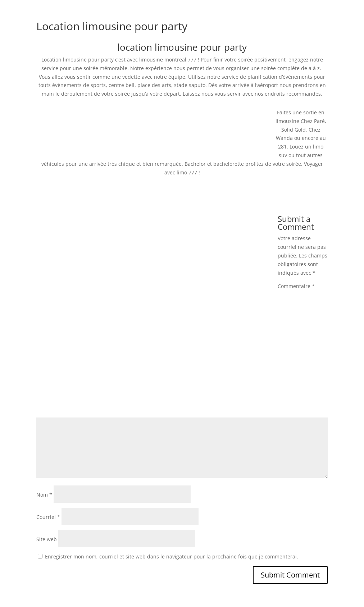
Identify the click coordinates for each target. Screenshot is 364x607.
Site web (47, 539)
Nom (44, 495)
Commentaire (296, 286)
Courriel (48, 517)
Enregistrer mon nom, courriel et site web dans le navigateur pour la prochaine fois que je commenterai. (172, 556)
